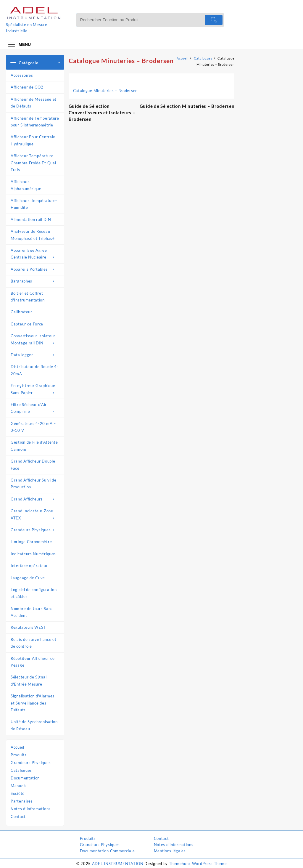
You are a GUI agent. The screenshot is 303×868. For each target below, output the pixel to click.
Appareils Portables (36, 269)
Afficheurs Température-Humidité (34, 204)
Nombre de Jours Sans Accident (32, 612)
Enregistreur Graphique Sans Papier (36, 390)
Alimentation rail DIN (31, 219)
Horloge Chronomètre (31, 542)
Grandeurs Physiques (36, 530)
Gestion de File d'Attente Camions (34, 446)
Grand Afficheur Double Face (33, 465)
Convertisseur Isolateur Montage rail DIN (36, 340)
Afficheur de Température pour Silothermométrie (35, 122)
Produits (19, 755)
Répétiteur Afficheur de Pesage (33, 662)
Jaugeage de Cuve (28, 578)
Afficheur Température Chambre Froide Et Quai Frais (33, 163)
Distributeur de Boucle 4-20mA (35, 370)
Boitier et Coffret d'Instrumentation (28, 297)
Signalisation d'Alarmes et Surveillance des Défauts (33, 703)
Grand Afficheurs (36, 499)
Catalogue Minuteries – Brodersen (121, 61)
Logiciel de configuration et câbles (34, 593)
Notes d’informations (174, 845)
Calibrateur (21, 312)
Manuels (19, 786)
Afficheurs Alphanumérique (26, 185)
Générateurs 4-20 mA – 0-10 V (33, 427)
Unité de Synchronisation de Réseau (34, 725)
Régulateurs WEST (28, 627)
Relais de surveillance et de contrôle (34, 643)
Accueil (17, 747)
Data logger (36, 355)
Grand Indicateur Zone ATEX (36, 515)
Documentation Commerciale (107, 851)
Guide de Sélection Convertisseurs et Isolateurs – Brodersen (102, 113)
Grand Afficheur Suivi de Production (34, 483)
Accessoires (22, 75)
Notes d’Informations (31, 809)
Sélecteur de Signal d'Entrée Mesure (29, 680)
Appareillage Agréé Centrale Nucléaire (36, 254)
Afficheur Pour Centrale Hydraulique (33, 140)
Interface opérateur (29, 566)
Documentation (25, 778)
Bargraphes (36, 281)
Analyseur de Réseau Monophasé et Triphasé (36, 235)
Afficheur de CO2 (27, 87)
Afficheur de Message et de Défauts (34, 103)
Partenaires (22, 801)
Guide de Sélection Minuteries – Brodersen (187, 106)
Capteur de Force (27, 324)
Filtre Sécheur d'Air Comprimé (36, 409)
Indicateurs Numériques (36, 554)
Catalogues (21, 770)
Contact (18, 816)
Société (18, 793)
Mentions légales (170, 851)
